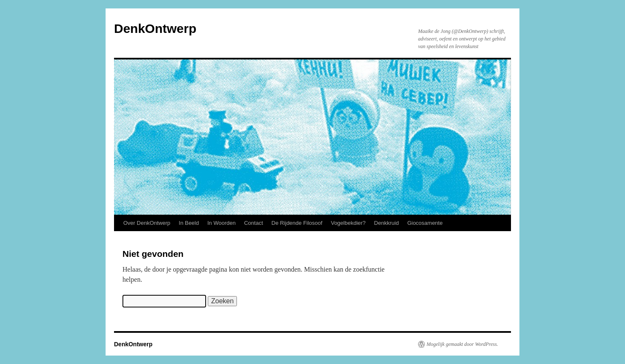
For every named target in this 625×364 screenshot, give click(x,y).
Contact (254, 223)
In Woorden (221, 223)
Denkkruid (387, 223)
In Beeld (189, 223)
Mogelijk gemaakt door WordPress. (462, 344)
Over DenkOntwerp (147, 223)
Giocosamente (425, 223)
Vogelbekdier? (348, 223)
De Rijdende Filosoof (297, 223)
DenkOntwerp (155, 28)
